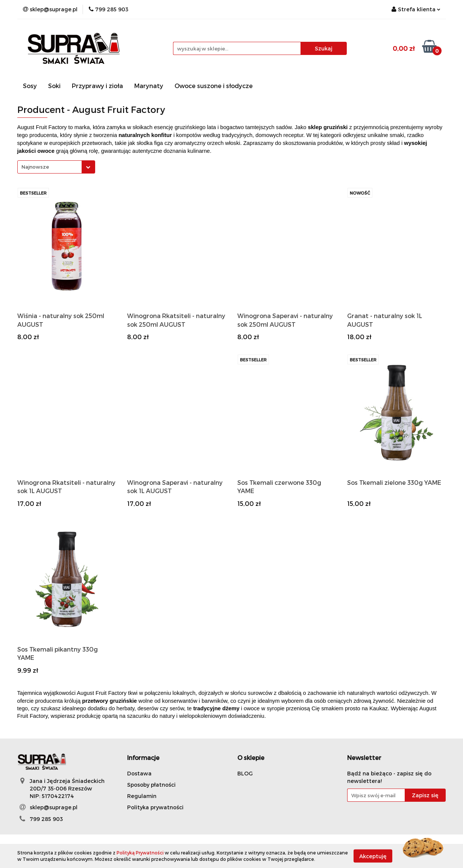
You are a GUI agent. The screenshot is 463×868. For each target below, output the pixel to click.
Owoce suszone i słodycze (214, 86)
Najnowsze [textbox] (35, 167)
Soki (54, 86)
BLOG (245, 773)
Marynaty (149, 86)
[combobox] (56, 167)
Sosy (30, 86)
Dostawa (139, 773)
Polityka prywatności (155, 807)
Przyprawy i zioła (97, 86)
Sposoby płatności (151, 785)
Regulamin (142, 796)
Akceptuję (373, 856)
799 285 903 (46, 819)
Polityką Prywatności (140, 853)
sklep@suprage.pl (54, 807)
